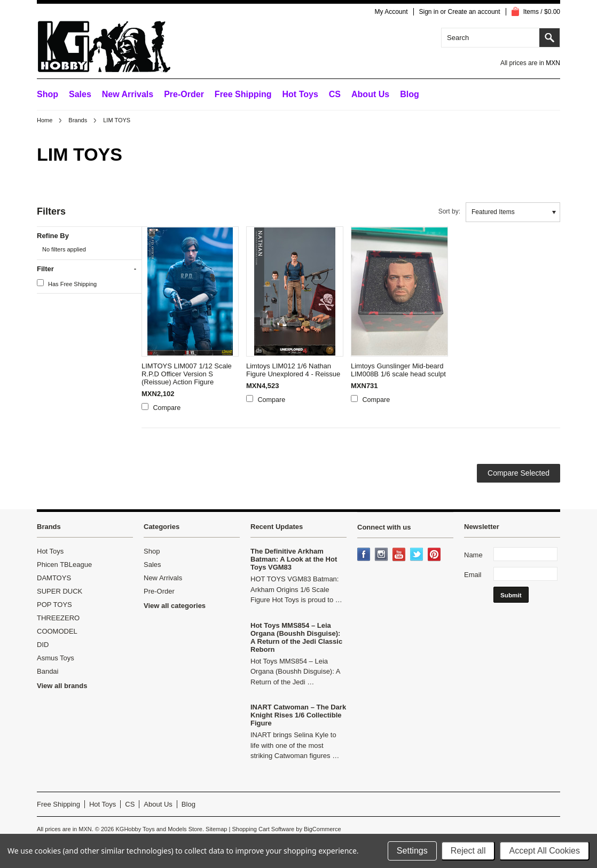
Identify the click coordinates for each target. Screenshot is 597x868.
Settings (412, 851)
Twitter (418, 555)
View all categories (175, 606)
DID (43, 645)
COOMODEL (57, 631)
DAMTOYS (54, 578)
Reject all (468, 851)
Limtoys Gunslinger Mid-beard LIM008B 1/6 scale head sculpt (398, 370)
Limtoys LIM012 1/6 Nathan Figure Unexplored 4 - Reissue (293, 370)
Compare (167, 408)
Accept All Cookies (544, 851)
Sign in (429, 12)
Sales (80, 94)
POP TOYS (54, 605)
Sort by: (449, 211)
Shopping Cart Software (263, 829)
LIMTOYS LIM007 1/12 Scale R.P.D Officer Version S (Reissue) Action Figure (187, 374)
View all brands (62, 686)
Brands (78, 120)
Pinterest (435, 555)
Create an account (474, 12)
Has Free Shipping (67, 283)
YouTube (400, 555)
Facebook (365, 555)
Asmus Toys (56, 658)
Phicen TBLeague (64, 565)
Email (473, 575)
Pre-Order (184, 94)
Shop (48, 94)
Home (45, 120)
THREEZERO (58, 618)
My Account (391, 12)
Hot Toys (50, 551)
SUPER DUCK (60, 591)
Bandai (48, 671)
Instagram (382, 555)
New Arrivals (128, 94)
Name (473, 555)
